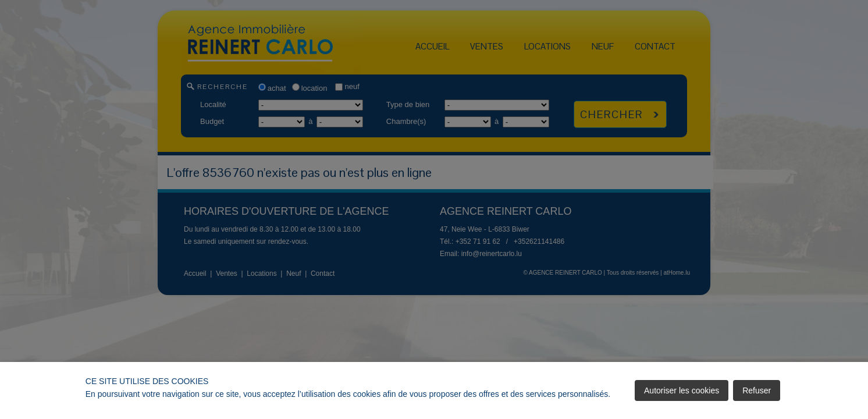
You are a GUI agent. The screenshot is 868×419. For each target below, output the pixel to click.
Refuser (757, 390)
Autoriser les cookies (682, 390)
